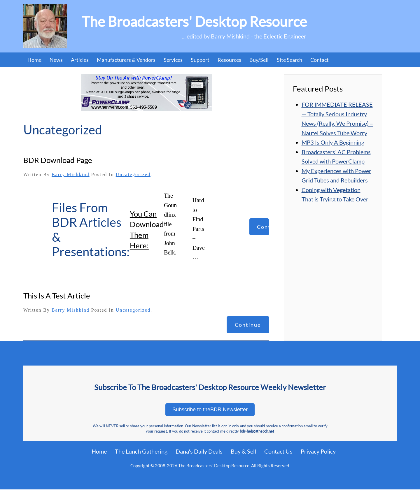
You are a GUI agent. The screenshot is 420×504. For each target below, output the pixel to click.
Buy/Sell (259, 60)
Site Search (289, 60)
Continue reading (263, 229)
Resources (229, 60)
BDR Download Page (58, 160)
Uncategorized (133, 174)
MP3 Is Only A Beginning (333, 142)
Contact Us (278, 451)
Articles (80, 60)
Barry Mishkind (71, 174)
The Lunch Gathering (141, 451)
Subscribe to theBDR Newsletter (210, 410)
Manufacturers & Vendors (126, 60)
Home (34, 60)
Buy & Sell (243, 451)
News (56, 60)
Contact (320, 60)
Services (173, 60)
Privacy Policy (318, 451)
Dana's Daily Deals (199, 451)
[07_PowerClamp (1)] (146, 92)
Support (200, 60)
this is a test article (57, 296)
